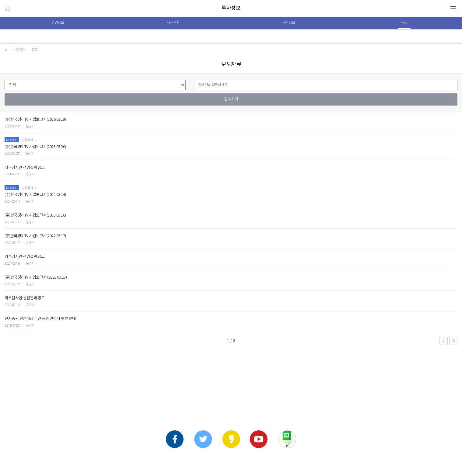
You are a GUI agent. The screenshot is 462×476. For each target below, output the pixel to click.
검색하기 (231, 99)
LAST (453, 341)
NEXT (444, 341)
